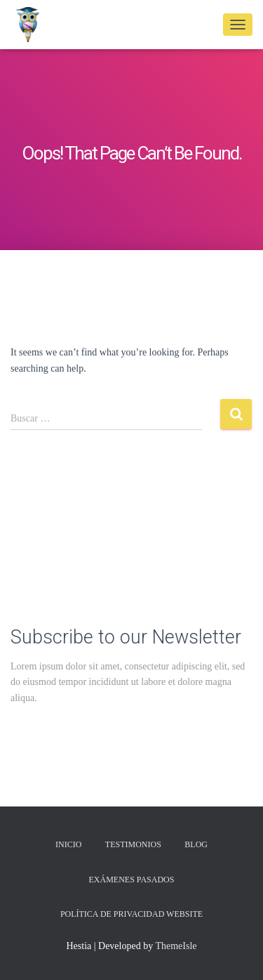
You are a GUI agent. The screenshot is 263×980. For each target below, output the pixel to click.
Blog (196, 844)
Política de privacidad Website (131, 914)
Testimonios (133, 844)
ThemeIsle (176, 946)
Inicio (68, 844)
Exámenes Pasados (132, 880)
